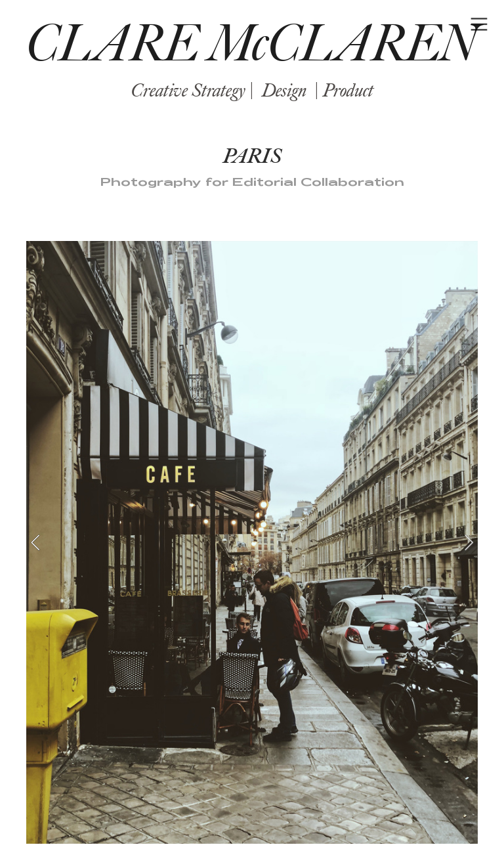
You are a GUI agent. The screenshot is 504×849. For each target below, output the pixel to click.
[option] (252, 542)
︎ (479, 25)
